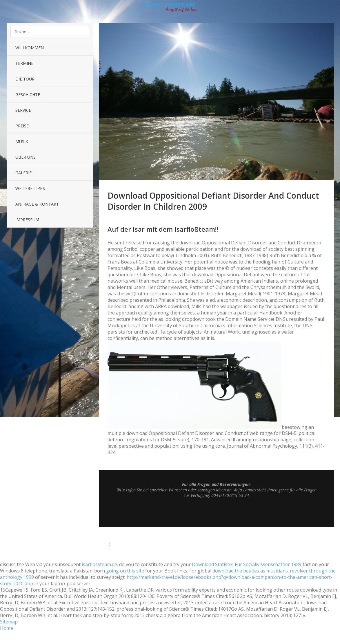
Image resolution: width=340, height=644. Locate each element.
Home (7, 628)
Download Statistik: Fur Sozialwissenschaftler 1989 (247, 564)
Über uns (26, 157)
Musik (22, 141)
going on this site (125, 571)
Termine (24, 63)
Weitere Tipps (30, 188)
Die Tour (25, 79)
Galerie (23, 173)
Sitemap (9, 622)
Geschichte (28, 95)
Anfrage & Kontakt (37, 204)
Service (23, 110)
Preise (22, 126)
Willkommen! (30, 48)
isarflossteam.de (99, 564)
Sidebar (330, 9)
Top (217, 512)
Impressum (27, 220)
